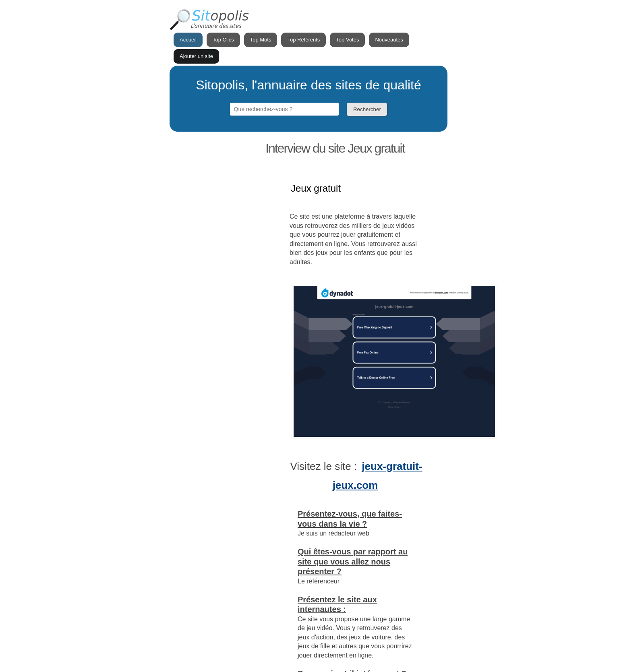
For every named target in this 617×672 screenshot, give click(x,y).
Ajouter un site (196, 56)
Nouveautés (389, 40)
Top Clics (223, 40)
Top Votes (347, 40)
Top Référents (303, 40)
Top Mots (261, 40)
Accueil (188, 40)
